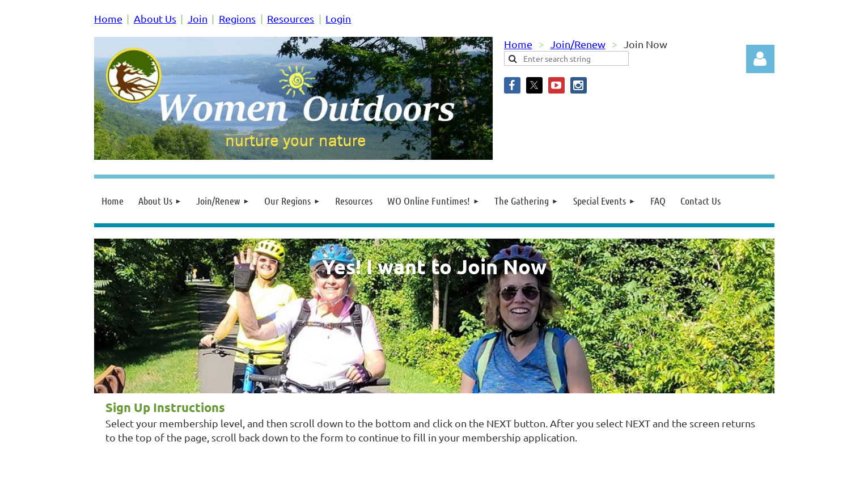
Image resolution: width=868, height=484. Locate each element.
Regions (237, 18)
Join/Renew (578, 44)
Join (198, 18)
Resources (291, 18)
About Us (155, 18)
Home (108, 18)
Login (338, 18)
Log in (760, 59)
